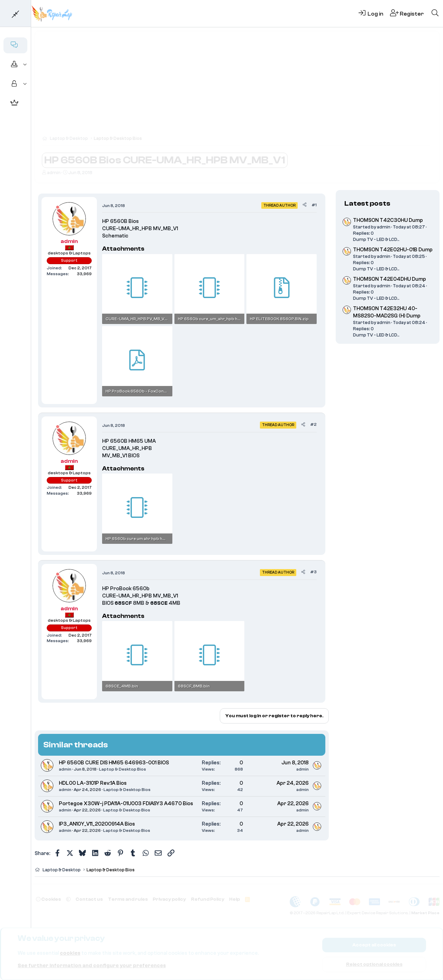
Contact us (89, 899)
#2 (313, 424)
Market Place (425, 913)
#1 (314, 205)
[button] (25, 65)
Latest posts (367, 203)
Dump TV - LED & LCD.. (376, 239)
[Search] (435, 14)
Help (234, 899)
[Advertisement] (237, 87)
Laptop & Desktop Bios (123, 769)
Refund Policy (208, 899)
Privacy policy (169, 899)
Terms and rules (128, 899)
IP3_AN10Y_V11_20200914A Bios (97, 824)
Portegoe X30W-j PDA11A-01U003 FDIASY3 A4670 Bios (126, 804)
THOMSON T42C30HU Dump (388, 220)
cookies (70, 953)
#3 (313, 572)
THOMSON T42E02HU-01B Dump (393, 250)
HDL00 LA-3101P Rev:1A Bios (93, 783)
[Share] (305, 205)
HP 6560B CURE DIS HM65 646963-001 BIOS (114, 763)
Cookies (48, 899)
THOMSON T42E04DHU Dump (390, 279)
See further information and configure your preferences (92, 966)
